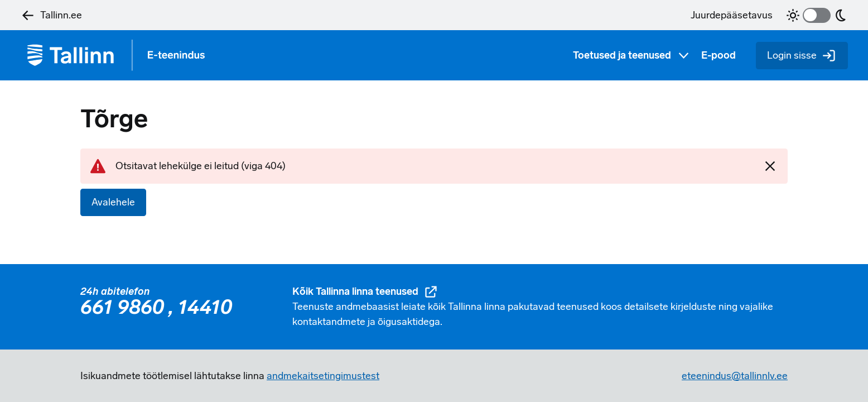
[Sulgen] (770, 166)
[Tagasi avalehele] (120, 55)
